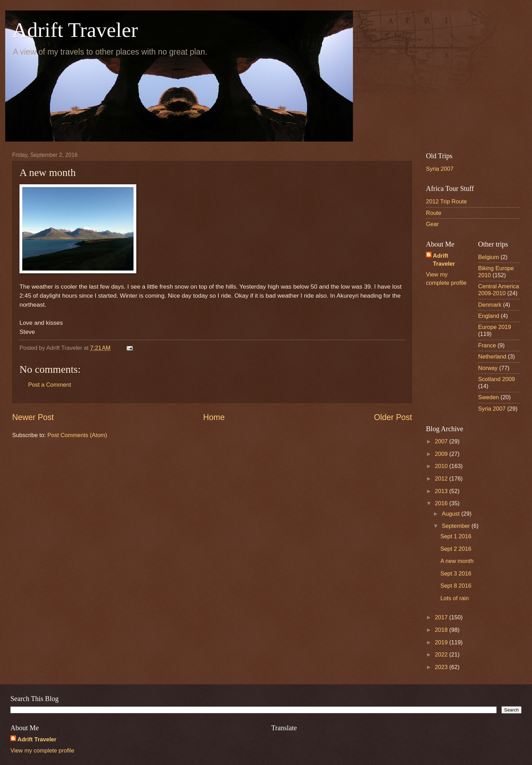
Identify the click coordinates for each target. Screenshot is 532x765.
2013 (442, 491)
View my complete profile (42, 751)
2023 (442, 667)
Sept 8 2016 (456, 586)
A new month (457, 561)
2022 (442, 655)
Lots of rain (454, 598)
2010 (442, 466)
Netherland (492, 357)
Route (434, 213)
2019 (442, 642)
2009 (442, 454)
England (489, 316)
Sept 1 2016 (456, 536)
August (451, 514)
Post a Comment (50, 385)
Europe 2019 (495, 327)
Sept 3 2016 (456, 574)
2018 (442, 630)
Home (214, 417)
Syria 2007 (440, 169)
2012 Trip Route (446, 202)
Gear (432, 224)
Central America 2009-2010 (499, 290)
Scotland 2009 (497, 379)
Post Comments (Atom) (77, 435)
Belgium (489, 257)
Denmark (490, 305)
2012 (442, 479)
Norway (488, 368)
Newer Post (33, 417)
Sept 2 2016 (456, 549)
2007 (442, 441)
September (457, 526)
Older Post (393, 417)
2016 (442, 503)
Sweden (489, 397)
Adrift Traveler (75, 30)
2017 (442, 617)
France (487, 345)
